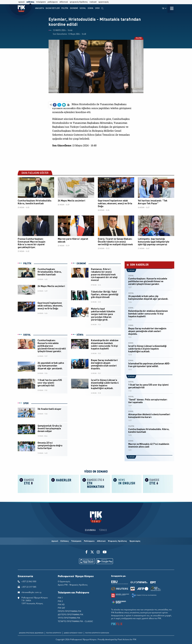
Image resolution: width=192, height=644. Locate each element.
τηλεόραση (41, 2)
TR (164, 8)
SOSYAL (27, 335)
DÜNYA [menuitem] (91, 8)
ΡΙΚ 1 (60, 598)
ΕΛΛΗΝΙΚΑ (90, 530)
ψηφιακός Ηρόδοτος (79, 2)
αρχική (22, 2)
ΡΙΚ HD (61, 605)
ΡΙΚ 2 (60, 601)
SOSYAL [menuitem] (83, 8)
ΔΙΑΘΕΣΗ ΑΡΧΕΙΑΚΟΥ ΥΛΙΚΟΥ (73, 633)
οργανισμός (104, 2)
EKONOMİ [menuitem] (74, 8)
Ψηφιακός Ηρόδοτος (118, 541)
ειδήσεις (30, 2)
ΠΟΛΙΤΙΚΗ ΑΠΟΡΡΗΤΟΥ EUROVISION (97, 633)
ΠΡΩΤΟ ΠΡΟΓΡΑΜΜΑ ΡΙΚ (70, 611)
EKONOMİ (81, 264)
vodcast (93, 2)
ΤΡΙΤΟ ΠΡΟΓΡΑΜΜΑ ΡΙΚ (69, 618)
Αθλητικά (101, 541)
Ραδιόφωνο (89, 541)
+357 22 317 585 (29, 587)
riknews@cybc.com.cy (31, 593)
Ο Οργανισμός (64, 582)
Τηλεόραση (76, 541)
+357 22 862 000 (29, 582)
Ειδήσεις (65, 541)
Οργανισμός (135, 541)
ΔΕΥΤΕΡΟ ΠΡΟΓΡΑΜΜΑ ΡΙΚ (70, 615)
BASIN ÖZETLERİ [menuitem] (53, 8)
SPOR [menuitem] (97, 8)
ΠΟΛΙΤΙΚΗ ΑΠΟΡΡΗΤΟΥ (54, 633)
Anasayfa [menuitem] (40, 8)
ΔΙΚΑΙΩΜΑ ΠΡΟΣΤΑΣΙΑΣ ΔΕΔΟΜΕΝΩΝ (31, 633)
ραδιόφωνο (53, 2)
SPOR (26, 403)
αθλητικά (64, 2)
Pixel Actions (123, 640)
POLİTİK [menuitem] (65, 8)
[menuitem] (102, 8)
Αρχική (55, 541)
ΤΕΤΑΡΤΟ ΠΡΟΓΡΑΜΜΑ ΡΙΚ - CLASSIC (75, 622)
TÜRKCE (103, 530)
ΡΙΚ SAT (61, 608)
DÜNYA (80, 335)
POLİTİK (139, 38)
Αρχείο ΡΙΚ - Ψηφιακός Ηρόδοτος (73, 585)
